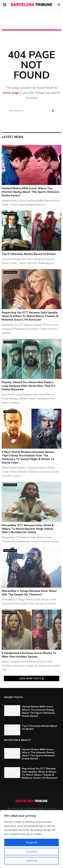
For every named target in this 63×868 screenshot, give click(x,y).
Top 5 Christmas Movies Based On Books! (29, 254)
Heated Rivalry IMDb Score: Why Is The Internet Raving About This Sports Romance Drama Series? (30, 192)
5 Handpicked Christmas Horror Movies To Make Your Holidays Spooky (29, 655)
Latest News (13, 137)
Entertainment (10, 148)
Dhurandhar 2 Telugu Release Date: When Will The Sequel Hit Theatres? (29, 593)
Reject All (32, 861)
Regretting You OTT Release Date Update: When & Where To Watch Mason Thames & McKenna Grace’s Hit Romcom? (30, 316)
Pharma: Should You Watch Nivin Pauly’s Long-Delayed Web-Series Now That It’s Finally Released (28, 386)
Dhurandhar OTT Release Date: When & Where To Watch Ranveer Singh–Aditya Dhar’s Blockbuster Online (28, 529)
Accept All (32, 842)
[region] (32, 839)
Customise (32, 852)
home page (11, 93)
